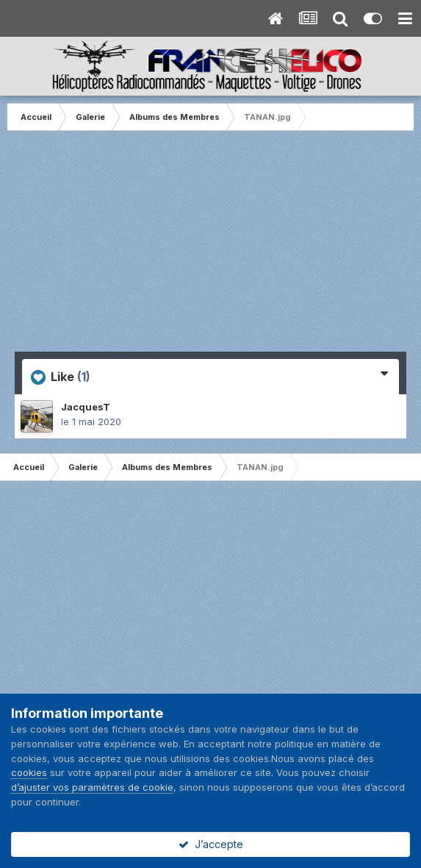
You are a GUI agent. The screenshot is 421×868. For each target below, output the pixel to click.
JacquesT (86, 407)
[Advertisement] (211, 249)
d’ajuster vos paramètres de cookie (92, 787)
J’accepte (211, 844)
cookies (29, 772)
